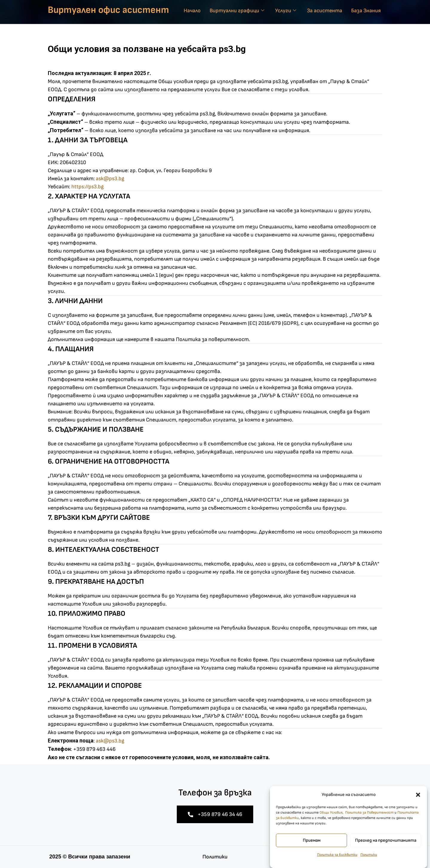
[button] (418, 803)
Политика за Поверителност (369, 821)
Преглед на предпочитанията (386, 849)
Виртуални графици (237, 11)
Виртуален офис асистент (108, 10)
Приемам (312, 849)
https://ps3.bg (87, 187)
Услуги (286, 11)
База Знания (366, 11)
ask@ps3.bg (110, 179)
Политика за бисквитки (337, 863)
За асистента (325, 11)
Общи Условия (331, 821)
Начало (192, 11)
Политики (369, 863)
